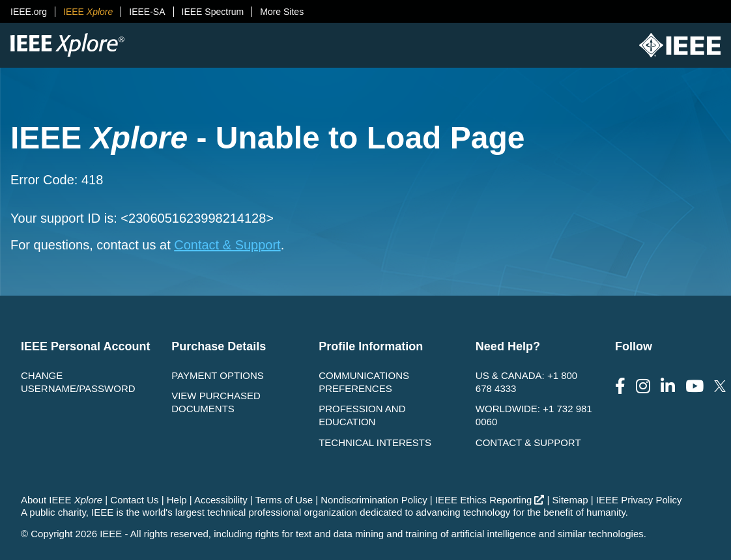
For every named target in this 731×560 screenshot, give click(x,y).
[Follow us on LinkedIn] (668, 386)
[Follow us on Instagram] (643, 386)
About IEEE (62, 500)
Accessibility (221, 500)
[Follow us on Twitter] (720, 386)
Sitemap (570, 500)
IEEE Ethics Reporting (490, 500)
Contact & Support (227, 245)
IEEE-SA (147, 12)
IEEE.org (29, 12)
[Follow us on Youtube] (695, 386)
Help (177, 500)
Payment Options (218, 375)
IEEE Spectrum (213, 12)
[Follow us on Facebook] (620, 386)
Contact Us (134, 500)
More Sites (282, 12)
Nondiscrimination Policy (374, 500)
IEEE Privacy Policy (639, 500)
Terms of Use (284, 500)
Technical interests (375, 442)
